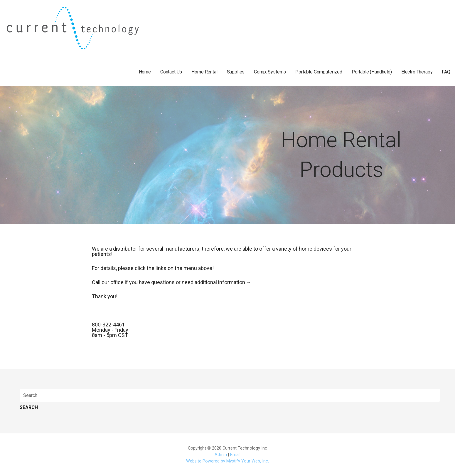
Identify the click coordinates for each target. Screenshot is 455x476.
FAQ (446, 72)
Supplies (236, 72)
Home (145, 72)
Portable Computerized (319, 72)
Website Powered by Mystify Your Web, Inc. (227, 461)
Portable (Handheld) (372, 72)
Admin (221, 455)
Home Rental (204, 72)
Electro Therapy (417, 72)
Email (235, 455)
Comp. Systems (270, 72)
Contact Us (171, 72)
